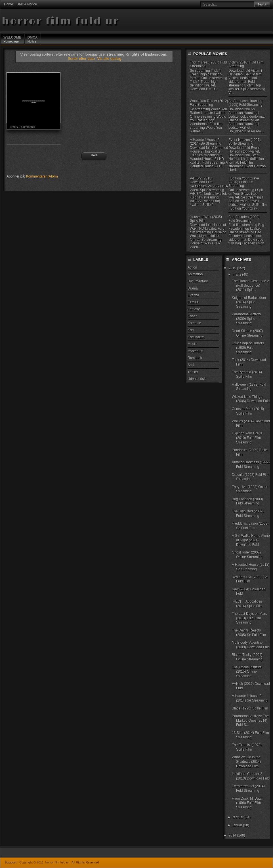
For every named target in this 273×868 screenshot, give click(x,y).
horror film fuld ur (60, 21)
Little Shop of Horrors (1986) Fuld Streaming (248, 348)
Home (9, 4)
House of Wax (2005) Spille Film (206, 219)
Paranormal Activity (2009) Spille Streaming (246, 319)
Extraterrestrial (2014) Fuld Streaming (248, 788)
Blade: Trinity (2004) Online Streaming (247, 657)
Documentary (198, 281)
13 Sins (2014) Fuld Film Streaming (250, 735)
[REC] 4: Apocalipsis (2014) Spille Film (247, 604)
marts (237, 274)
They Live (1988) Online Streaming (250, 489)
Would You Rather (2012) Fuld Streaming (209, 103)
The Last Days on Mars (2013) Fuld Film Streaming (249, 618)
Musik (192, 344)
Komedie (194, 323)
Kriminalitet (196, 337)
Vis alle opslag (109, 59)
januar (238, 825)
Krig (191, 330)
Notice (33, 39)
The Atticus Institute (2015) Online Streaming (247, 672)
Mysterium (195, 351)
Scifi (191, 365)
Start (94, 155)
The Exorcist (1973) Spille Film (247, 747)
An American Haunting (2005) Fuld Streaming (245, 103)
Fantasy (194, 309)
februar (239, 817)
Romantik (195, 358)
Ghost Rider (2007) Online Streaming (247, 555)
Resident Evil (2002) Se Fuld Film (250, 579)
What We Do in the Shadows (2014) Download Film (246, 762)
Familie (193, 302)
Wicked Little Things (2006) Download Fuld (251, 399)
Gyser (192, 316)
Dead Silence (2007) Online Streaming (247, 333)
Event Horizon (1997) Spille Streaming (244, 142)
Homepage (12, 39)
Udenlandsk (197, 379)
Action (192, 267)
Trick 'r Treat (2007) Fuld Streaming (208, 64)
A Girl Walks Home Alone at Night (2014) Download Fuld (251, 540)
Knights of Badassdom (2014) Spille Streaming (249, 302)
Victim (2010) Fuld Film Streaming (246, 64)
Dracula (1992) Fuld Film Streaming (251, 477)
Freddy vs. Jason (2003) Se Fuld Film (250, 526)
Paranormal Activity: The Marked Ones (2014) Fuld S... (250, 720)
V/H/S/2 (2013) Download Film (201, 180)
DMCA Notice (27, 4)
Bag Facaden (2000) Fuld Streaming (244, 219)
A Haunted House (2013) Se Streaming (251, 567)
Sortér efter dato (82, 59)
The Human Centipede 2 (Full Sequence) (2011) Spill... (250, 285)
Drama (193, 288)
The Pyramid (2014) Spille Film (247, 374)
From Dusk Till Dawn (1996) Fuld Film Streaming (248, 803)
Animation (195, 274)
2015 (233, 268)
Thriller (193, 372)
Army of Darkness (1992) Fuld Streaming (251, 464)
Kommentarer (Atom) (42, 176)
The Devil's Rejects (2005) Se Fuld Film (249, 633)
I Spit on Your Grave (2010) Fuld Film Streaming (244, 182)
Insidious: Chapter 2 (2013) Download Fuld (251, 776)
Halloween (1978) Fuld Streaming (249, 387)
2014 (233, 835)
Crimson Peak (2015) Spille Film (248, 411)
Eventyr (193, 295)
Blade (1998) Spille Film (250, 708)
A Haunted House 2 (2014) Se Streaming (206, 142)
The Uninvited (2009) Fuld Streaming (248, 514)
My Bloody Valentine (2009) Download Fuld (251, 645)
